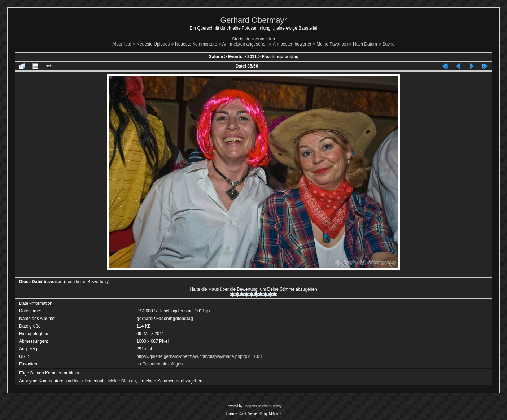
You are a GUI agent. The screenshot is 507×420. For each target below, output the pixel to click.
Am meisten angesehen (245, 44)
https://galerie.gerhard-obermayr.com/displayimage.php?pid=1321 (200, 356)
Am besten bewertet (292, 44)
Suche (388, 44)
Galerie (216, 57)
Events (235, 57)
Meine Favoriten (332, 44)
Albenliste (122, 44)
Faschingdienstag (280, 57)
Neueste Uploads (153, 44)
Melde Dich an (122, 381)
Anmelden (265, 39)
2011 (252, 57)
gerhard (145, 319)
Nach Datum (365, 44)
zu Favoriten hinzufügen (159, 364)
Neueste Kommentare (196, 44)
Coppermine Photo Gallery (262, 406)
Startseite (241, 39)
